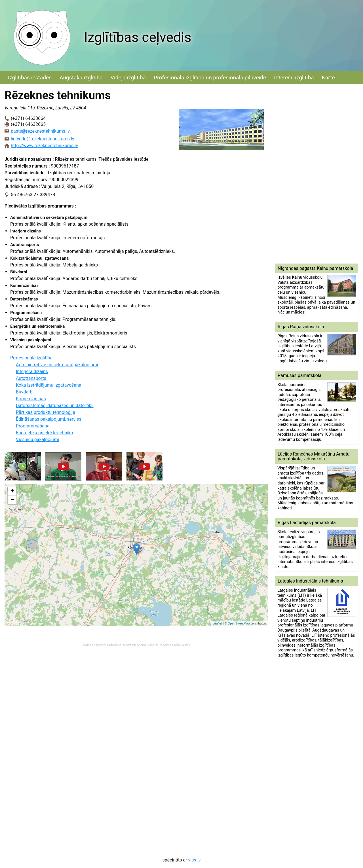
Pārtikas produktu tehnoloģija (46, 412)
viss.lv (195, 860)
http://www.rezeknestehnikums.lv (44, 146)
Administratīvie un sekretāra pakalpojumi (57, 365)
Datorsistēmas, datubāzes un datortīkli (55, 406)
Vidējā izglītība (128, 78)
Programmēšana (33, 426)
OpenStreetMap (239, 623)
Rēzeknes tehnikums (174, 645)
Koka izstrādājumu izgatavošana (49, 385)
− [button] (12, 500)
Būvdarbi (25, 392)
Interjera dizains (32, 371)
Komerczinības (31, 399)
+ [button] (12, 492)
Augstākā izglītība (81, 78)
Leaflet (217, 623)
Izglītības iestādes (30, 78)
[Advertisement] (317, 174)
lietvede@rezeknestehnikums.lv (43, 139)
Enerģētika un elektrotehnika (44, 433)
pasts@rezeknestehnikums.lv (40, 131)
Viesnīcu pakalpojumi (37, 440)
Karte (328, 78)
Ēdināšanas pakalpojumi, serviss (49, 419)
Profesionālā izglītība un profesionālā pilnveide (210, 78)
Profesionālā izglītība (31, 358)
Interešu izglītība (294, 78)
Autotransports (31, 378)
